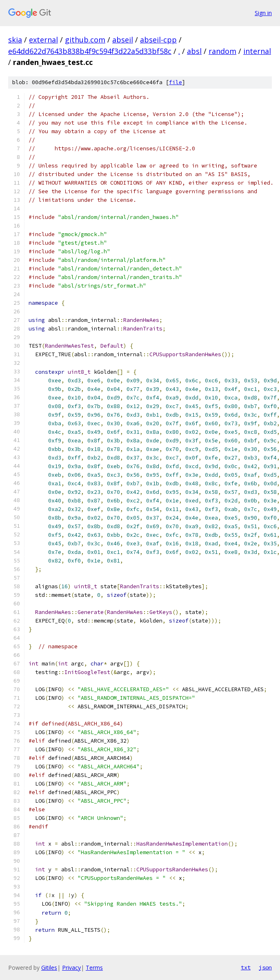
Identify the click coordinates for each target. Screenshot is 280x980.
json (265, 967)
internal (257, 51)
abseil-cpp (158, 40)
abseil (123, 40)
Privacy (71, 968)
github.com (85, 40)
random (222, 51)
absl (194, 51)
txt (246, 967)
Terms (94, 968)
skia (15, 40)
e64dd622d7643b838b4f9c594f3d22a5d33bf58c (90, 51)
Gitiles (49, 968)
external (43, 40)
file (176, 82)
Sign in (263, 13)
